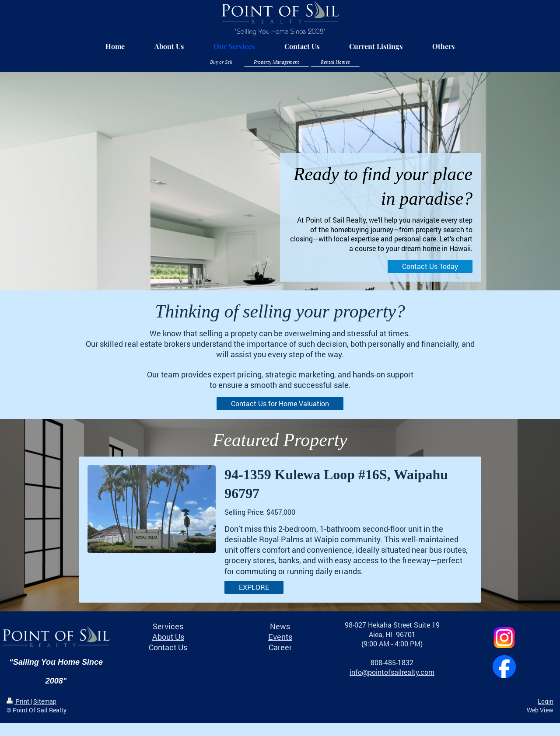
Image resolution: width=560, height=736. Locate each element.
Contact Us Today (430, 266)
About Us (168, 637)
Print (19, 701)
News (280, 626)
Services (168, 626)
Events (280, 637)
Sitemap (45, 701)
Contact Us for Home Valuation (280, 403)
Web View (540, 710)
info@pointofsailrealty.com (392, 672)
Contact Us (168, 647)
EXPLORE (254, 587)
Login (546, 701)
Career (280, 647)
